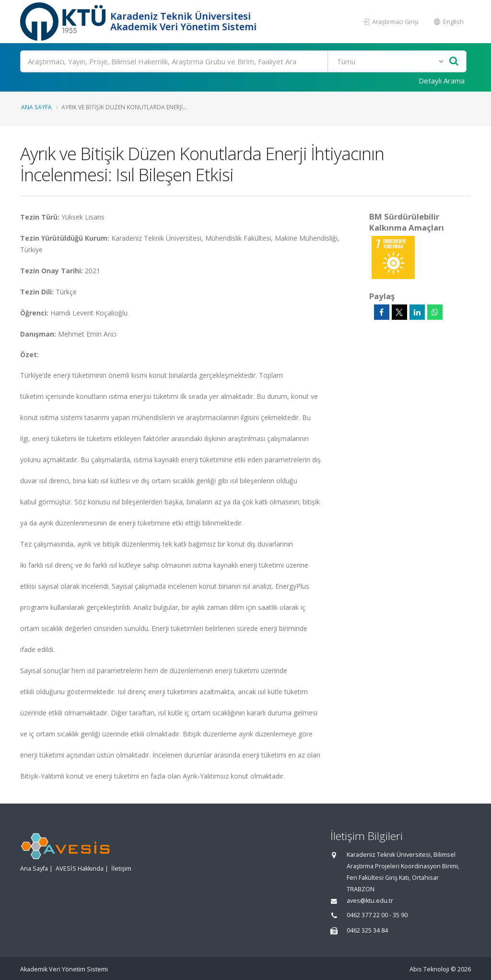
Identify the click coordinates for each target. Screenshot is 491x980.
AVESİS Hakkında (80, 869)
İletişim (121, 869)
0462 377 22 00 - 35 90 (377, 915)
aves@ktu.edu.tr (370, 901)
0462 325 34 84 (367, 930)
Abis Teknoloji (429, 969)
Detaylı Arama (442, 81)
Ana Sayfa (36, 107)
